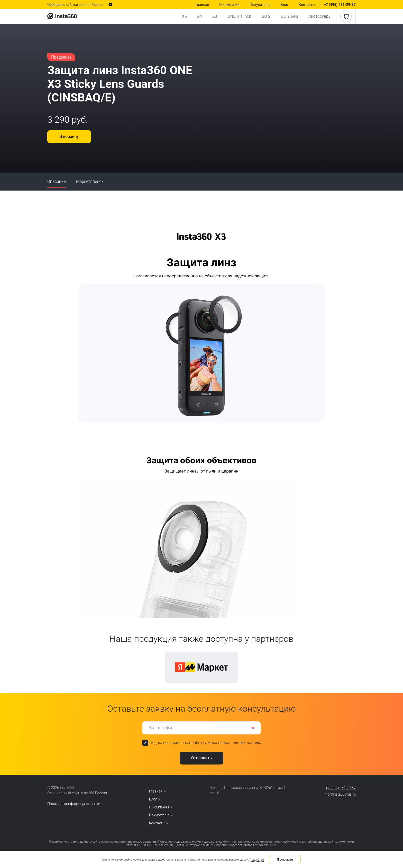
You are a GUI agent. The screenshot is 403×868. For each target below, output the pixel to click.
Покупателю (260, 5)
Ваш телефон (161, 727)
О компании (229, 5)
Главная (202, 5)
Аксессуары (320, 16)
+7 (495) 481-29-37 (340, 5)
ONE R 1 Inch (239, 16)
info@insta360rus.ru (340, 794)
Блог (285, 5)
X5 (184, 16)
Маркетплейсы (90, 181)
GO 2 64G (289, 16)
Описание (57, 181)
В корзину (69, 136)
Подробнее (257, 860)
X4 (200, 16)
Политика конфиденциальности (74, 804)
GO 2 (266, 16)
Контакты (307, 5)
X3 (215, 16)
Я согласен (285, 860)
